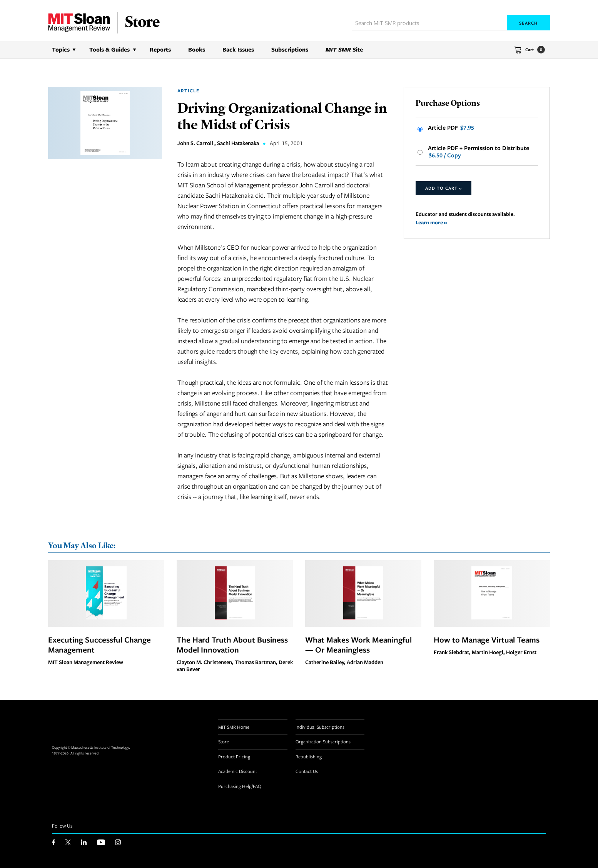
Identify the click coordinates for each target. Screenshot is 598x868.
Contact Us (307, 771)
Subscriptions (290, 49)
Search (528, 23)
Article (188, 91)
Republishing (309, 756)
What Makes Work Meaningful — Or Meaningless (358, 644)
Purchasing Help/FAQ (240, 786)
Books (197, 49)
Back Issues (238, 49)
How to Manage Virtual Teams (487, 639)
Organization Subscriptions (323, 741)
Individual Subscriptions (320, 727)
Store (224, 741)
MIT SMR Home (234, 727)
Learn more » (431, 222)
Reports (160, 49)
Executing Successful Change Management (99, 644)
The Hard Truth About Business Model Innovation (232, 644)
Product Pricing (234, 756)
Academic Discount (238, 771)
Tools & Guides (109, 49)
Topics (61, 49)
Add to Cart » (443, 188)
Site (344, 49)
